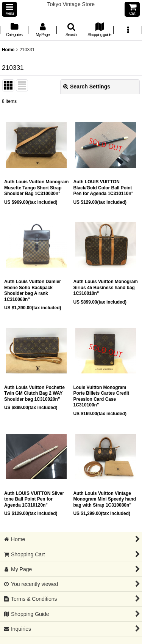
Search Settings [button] (87, 87)
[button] (9, 9)
